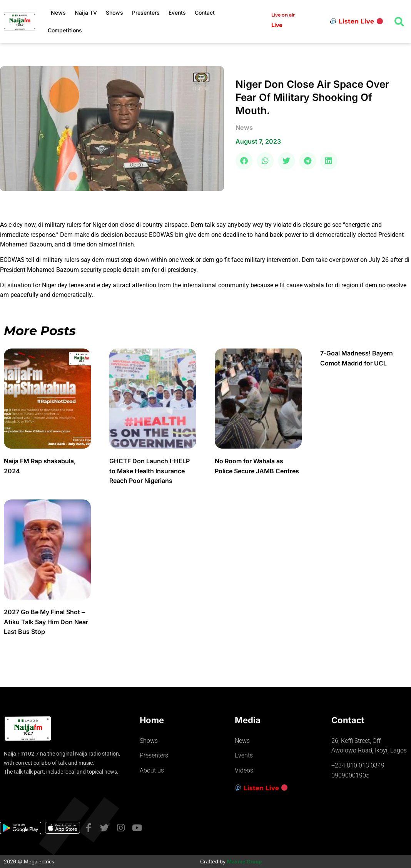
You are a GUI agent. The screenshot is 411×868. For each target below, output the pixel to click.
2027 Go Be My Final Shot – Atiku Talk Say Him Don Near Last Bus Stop (46, 622)
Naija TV (86, 13)
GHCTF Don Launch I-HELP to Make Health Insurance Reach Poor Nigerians (150, 471)
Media (248, 720)
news (244, 127)
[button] (244, 161)
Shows (114, 13)
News (58, 13)
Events (177, 13)
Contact (205, 13)
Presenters (146, 13)
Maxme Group (244, 861)
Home (152, 720)
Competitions (65, 30)
